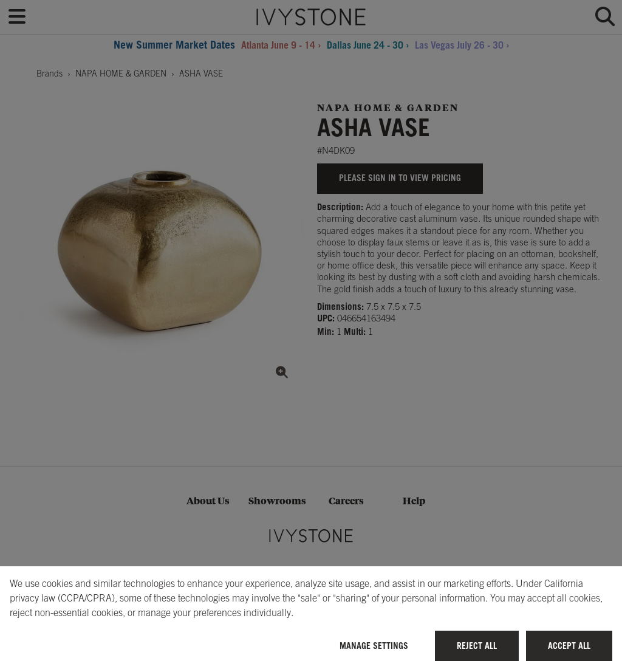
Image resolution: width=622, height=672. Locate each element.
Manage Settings (374, 646)
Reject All (477, 646)
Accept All (569, 646)
